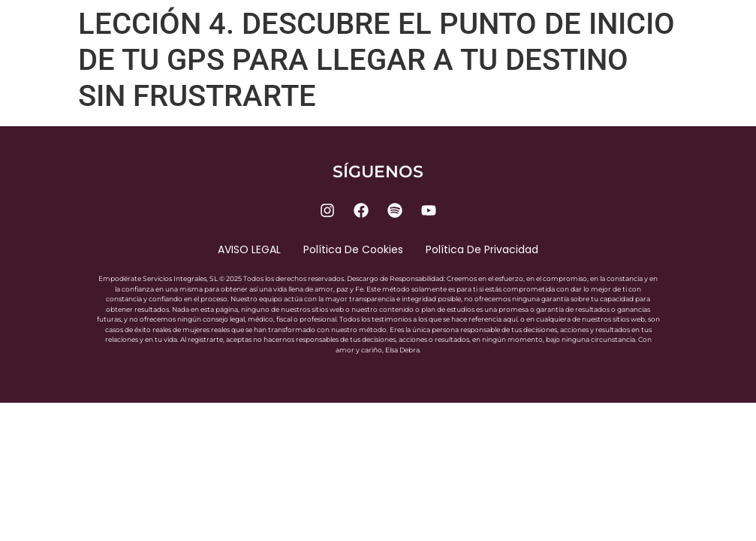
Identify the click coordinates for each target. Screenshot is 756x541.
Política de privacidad (482, 249)
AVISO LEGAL (249, 249)
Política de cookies (353, 249)
